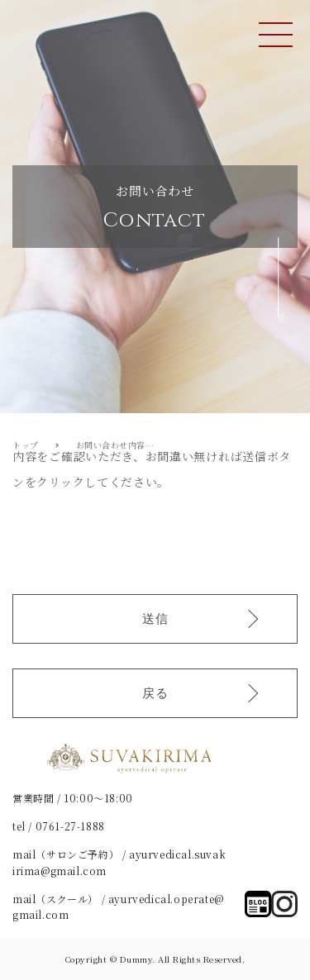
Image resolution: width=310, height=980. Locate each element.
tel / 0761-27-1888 (59, 826)
